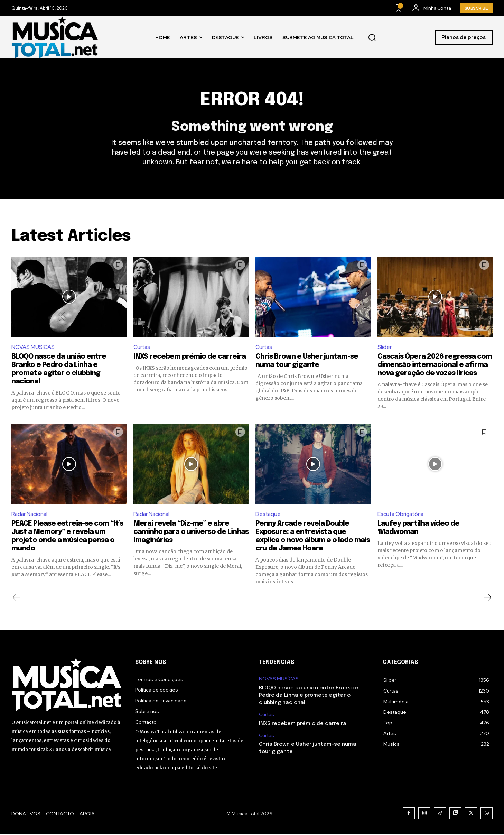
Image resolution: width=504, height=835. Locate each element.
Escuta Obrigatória (402, 515)
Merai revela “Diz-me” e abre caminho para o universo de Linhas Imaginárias (191, 533)
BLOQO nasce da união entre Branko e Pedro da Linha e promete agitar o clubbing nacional (309, 696)
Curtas (142, 348)
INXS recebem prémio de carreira (190, 358)
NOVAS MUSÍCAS (33, 348)
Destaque (268, 515)
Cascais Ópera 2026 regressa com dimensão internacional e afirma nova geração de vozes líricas (435, 366)
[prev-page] (17, 599)
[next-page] (487, 599)
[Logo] (55, 37)
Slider (385, 348)
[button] (372, 37)
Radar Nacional (30, 515)
